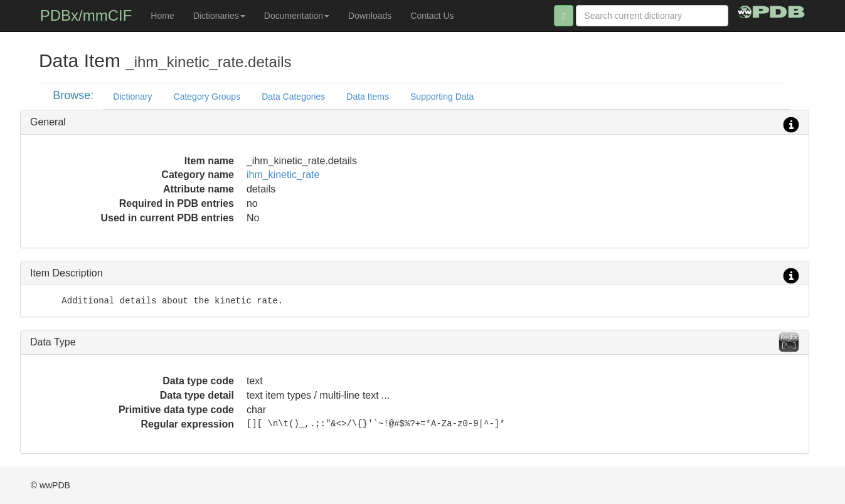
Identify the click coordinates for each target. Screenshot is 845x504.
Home (162, 16)
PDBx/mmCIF (86, 15)
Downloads (370, 16)
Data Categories (293, 97)
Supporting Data (442, 97)
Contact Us (432, 16)
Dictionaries (219, 16)
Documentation (297, 16)
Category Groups (207, 97)
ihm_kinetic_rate (283, 175)
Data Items (368, 97)
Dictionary (132, 97)
